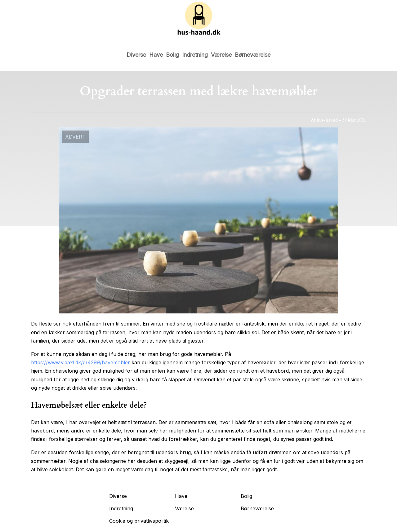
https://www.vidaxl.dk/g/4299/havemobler (80, 362)
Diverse (136, 55)
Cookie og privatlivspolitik (139, 521)
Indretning (195, 55)
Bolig (172, 55)
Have (156, 55)
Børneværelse (253, 55)
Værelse (221, 55)
